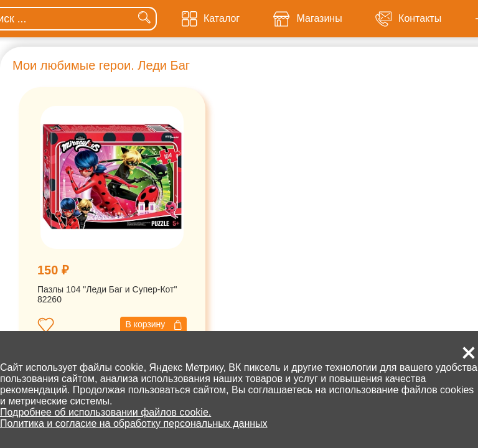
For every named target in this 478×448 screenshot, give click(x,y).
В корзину (153, 325)
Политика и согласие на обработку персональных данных (134, 423)
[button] (469, 353)
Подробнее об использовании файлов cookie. (105, 412)
